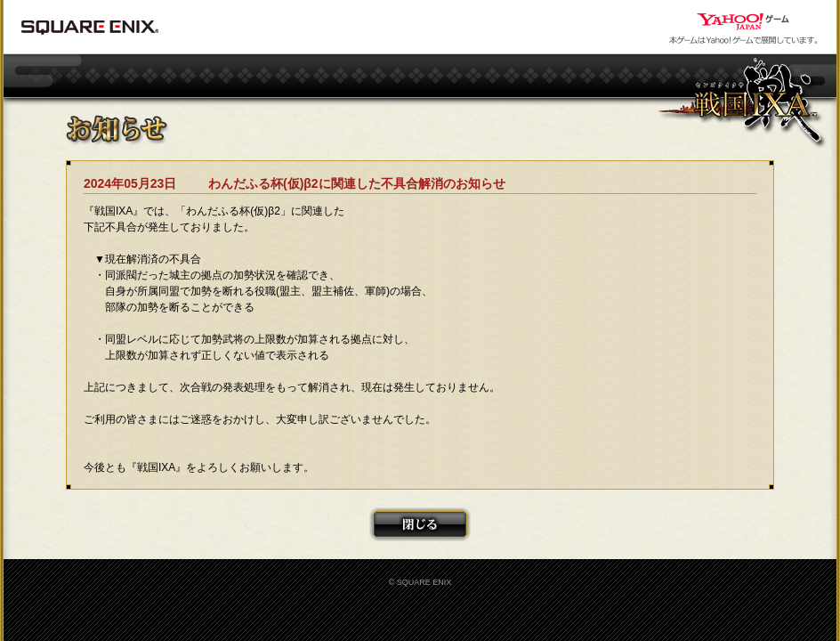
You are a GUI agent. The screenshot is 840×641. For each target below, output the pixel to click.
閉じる (420, 524)
